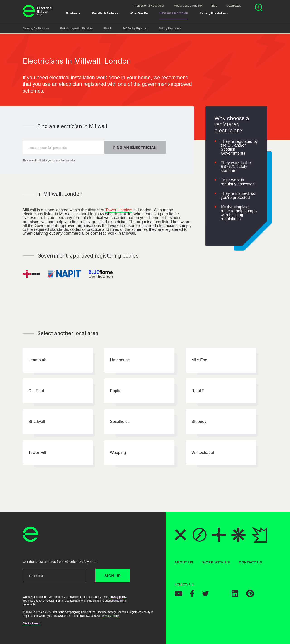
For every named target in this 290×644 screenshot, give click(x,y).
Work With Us (216, 562)
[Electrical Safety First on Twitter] (205, 595)
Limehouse (120, 360)
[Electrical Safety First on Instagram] (220, 596)
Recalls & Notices (105, 13)
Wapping (118, 453)
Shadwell (37, 422)
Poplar (116, 391)
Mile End (199, 360)
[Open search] (259, 8)
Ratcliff (198, 391)
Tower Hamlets (119, 210)
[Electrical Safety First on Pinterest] (250, 596)
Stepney (199, 422)
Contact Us (251, 562)
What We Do (139, 13)
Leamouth (37, 360)
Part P (108, 28)
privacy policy (118, 597)
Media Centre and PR (188, 6)
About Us (184, 562)
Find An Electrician (174, 13)
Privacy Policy (110, 616)
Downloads (234, 6)
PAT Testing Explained (135, 28)
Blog (214, 6)
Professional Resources (149, 6)
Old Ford (36, 391)
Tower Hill (37, 453)
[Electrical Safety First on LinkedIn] (235, 596)
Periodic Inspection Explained (77, 28)
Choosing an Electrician (36, 28)
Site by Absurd (31, 624)
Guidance (73, 13)
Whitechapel (203, 453)
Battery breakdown (214, 13)
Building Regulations (170, 28)
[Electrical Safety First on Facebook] (192, 596)
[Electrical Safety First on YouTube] (179, 595)
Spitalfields (120, 422)
